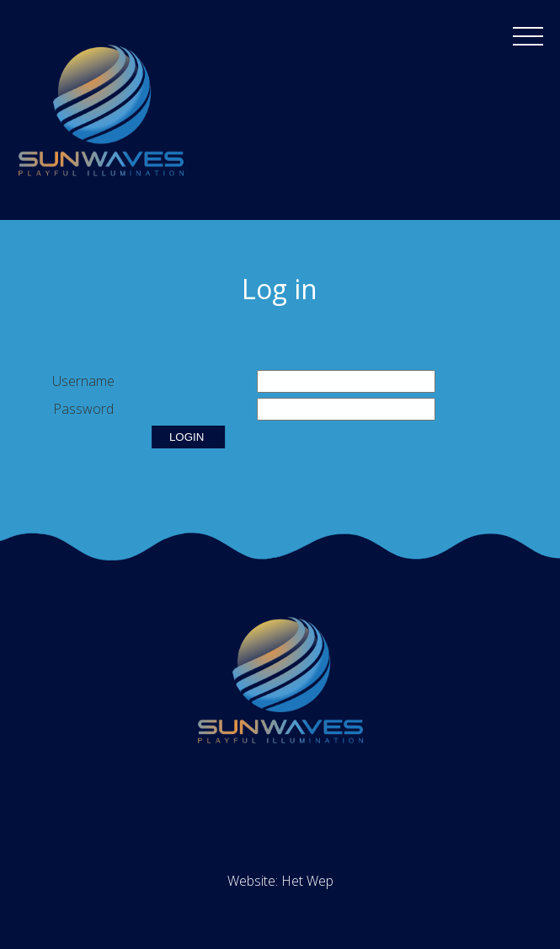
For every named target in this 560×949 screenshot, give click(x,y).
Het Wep (307, 881)
